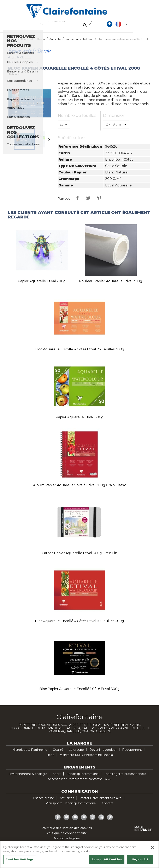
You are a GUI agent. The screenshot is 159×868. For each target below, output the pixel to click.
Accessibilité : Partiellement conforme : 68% (80, 783)
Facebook (58, 821)
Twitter (66, 821)
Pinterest (99, 202)
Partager (77, 202)
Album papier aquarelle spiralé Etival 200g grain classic (80, 489)
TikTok (110, 821)
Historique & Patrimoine (30, 753)
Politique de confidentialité (67, 837)
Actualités (67, 802)
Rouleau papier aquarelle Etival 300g (111, 285)
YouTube (75, 821)
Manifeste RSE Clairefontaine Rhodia (86, 759)
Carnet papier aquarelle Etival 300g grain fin (79, 557)
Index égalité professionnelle (125, 778)
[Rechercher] (78, 21)
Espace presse (44, 802)
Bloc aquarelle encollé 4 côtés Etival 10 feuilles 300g (79, 625)
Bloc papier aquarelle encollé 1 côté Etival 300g (79, 693)
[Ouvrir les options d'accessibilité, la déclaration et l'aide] (132, 26)
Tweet (88, 202)
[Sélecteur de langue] (145, 26)
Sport (57, 778)
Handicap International (83, 778)
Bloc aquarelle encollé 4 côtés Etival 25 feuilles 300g (79, 353)
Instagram (93, 821)
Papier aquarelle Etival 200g (42, 285)
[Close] (152, 848)
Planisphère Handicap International (71, 807)
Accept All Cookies (107, 859)
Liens (50, 759)
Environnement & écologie (28, 778)
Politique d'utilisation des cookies (67, 832)
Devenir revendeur (103, 753)
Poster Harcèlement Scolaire (100, 802)
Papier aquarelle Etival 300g (80, 421)
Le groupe (76, 753)
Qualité (58, 753)
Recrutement (132, 753)
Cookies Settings (20, 859)
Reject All (140, 859)
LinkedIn (101, 821)
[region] (79, 854)
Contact (108, 807)
